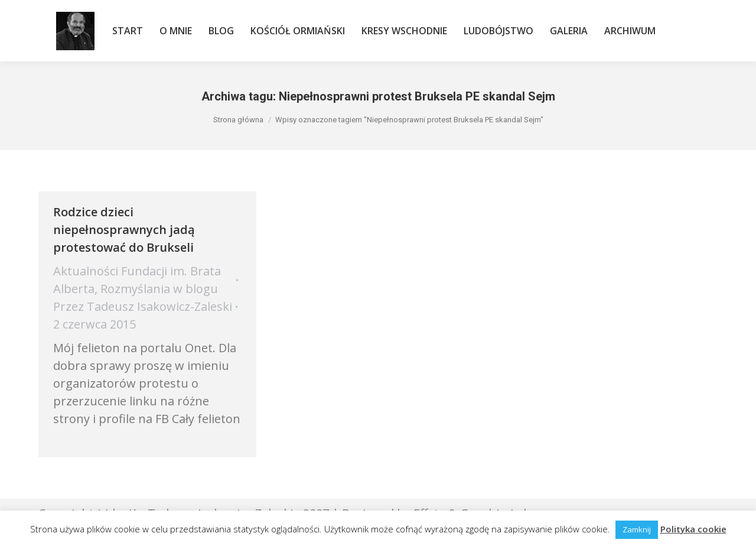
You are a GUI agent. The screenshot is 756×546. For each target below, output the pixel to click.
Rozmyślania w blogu (159, 289)
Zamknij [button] (637, 529)
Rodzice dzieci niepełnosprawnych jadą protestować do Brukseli (124, 230)
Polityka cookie (693, 529)
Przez (143, 306)
